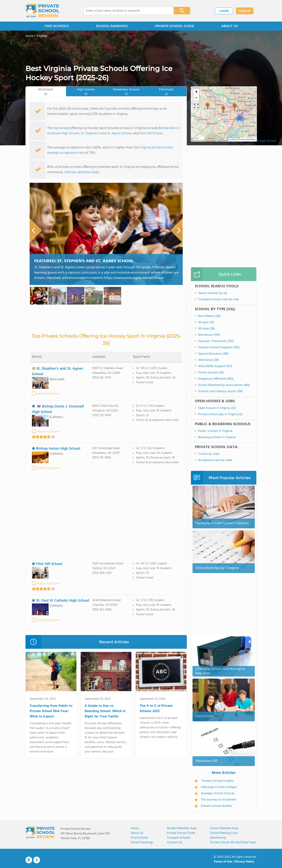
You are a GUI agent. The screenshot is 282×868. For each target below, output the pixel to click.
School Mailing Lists (224, 833)
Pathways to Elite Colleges (219, 787)
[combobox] (126, 11)
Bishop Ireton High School (56, 449)
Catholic (70, 172)
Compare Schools (179, 838)
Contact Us (174, 843)
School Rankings (142, 843)
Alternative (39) (208, 360)
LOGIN (224, 11)
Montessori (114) (209, 335)
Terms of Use (223, 862)
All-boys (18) (207, 329)
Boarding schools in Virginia (217, 437)
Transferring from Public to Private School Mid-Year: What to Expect (51, 711)
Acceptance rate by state (215, 460)
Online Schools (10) (211, 373)
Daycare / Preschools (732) (216, 341)
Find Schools (139, 838)
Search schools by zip (213, 293)
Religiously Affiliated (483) (216, 379)
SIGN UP (245, 11)
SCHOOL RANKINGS (112, 26)
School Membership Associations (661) (224, 385)
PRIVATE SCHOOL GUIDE (174, 26)
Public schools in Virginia (215, 431)
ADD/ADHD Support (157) (215, 366)
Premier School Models (216, 806)
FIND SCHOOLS (57, 26)
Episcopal (91, 172)
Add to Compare (48, 394)
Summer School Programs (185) (219, 348)
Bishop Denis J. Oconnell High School (58, 409)
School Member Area (224, 828)
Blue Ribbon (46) (209, 316)
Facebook (37, 860)
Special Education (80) (213, 354)
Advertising (218, 838)
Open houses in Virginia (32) (217, 408)
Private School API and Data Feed (233, 843)
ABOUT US (230, 26)
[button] (208, 106)
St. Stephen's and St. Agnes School (106, 133)
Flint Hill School (151, 133)
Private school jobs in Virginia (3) (220, 414)
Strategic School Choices (218, 793)
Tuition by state (209, 454)
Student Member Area (182, 828)
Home (135, 828)
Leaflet (233, 140)
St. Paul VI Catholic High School (61, 601)
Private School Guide (181, 833)
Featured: (84, 261)
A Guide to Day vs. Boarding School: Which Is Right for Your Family (105, 711)
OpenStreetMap (248, 140)
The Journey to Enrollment (219, 800)
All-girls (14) (206, 322)
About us (137, 833)
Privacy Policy (244, 862)
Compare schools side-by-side (219, 299)
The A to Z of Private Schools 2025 (156, 709)
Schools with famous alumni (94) (220, 391)
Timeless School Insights (217, 781)
